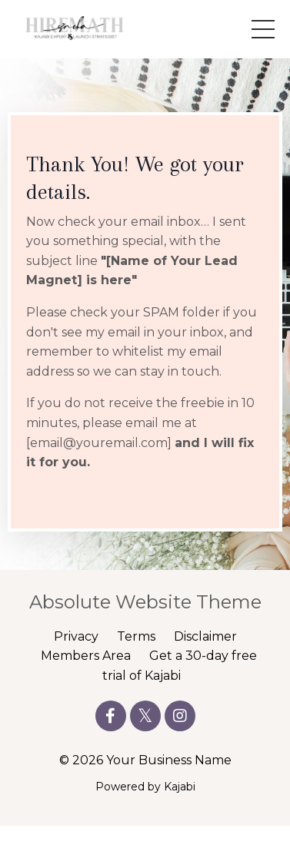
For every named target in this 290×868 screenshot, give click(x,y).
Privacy (76, 636)
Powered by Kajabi (145, 787)
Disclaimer (205, 636)
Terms (136, 636)
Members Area (86, 656)
